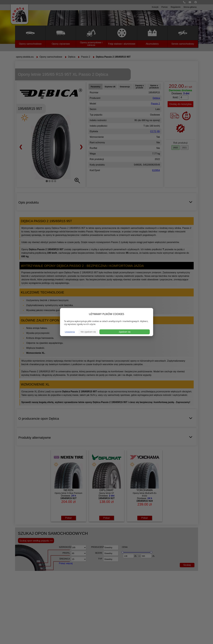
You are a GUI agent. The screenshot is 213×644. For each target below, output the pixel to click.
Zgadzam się (125, 332)
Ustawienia (70, 332)
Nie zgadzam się (88, 332)
